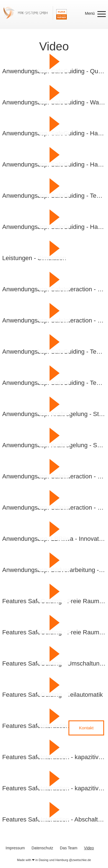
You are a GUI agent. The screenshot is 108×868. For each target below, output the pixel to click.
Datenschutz (42, 848)
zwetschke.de (82, 860)
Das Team (69, 848)
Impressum (15, 848)
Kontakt (86, 728)
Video (89, 848)
